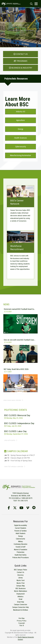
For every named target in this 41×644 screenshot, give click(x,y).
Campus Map (20, 586)
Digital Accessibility (21, 525)
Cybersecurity (20, 539)
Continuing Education (20, 544)
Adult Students (21, 533)
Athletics (20, 597)
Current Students (21, 528)
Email (20, 599)
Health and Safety (20, 555)
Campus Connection (21, 605)
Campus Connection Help (20, 607)
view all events (11, 440)
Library (20, 578)
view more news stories (13, 400)
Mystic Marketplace (21, 591)
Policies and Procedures (21, 558)
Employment (21, 594)
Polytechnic (21, 552)
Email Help (21, 602)
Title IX (22, 626)
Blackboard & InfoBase (21, 610)
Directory (20, 575)
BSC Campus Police (20, 570)
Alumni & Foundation (21, 550)
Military (20, 541)
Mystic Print (21, 583)
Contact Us (20, 572)
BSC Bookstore (21, 588)
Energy (20, 536)
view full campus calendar (15, 467)
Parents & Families (20, 531)
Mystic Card (20, 580)
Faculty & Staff (20, 547)
